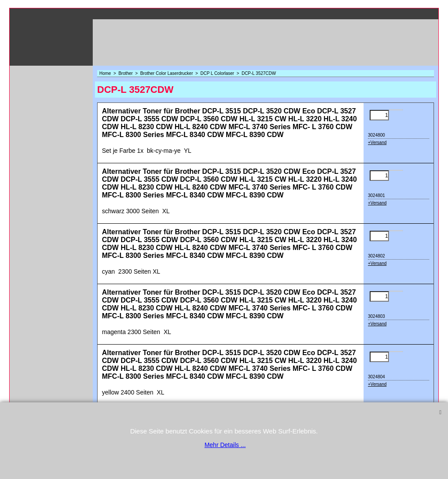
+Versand (377, 143)
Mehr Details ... (225, 445)
